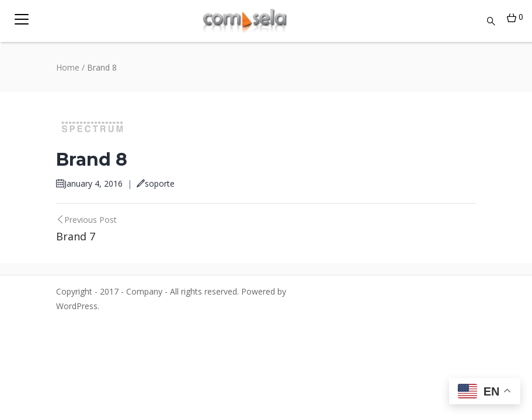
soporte (156, 183)
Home (68, 67)
